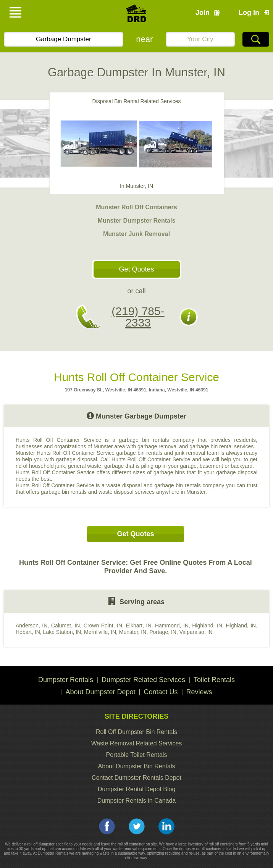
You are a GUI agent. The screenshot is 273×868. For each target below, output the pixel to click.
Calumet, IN (66, 626)
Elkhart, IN (139, 626)
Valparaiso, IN (196, 632)
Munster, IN (133, 632)
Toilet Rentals (214, 680)
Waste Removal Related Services (137, 743)
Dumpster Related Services (143, 680)
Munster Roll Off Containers (136, 207)
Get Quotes (136, 269)
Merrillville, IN (100, 632)
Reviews (199, 692)
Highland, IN (207, 626)
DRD (137, 15)
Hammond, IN (172, 626)
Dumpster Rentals (66, 680)
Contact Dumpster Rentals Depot (136, 778)
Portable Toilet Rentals (137, 755)
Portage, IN (163, 632)
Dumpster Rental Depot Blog (137, 789)
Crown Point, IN (103, 626)
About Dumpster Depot (100, 692)
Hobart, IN (28, 632)
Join (203, 13)
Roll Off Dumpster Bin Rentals (136, 732)
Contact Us (161, 692)
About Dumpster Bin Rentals (137, 766)
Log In (249, 13)
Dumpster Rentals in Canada (136, 801)
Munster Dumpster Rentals (137, 221)
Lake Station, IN (62, 632)
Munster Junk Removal (136, 234)
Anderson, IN (31, 626)
